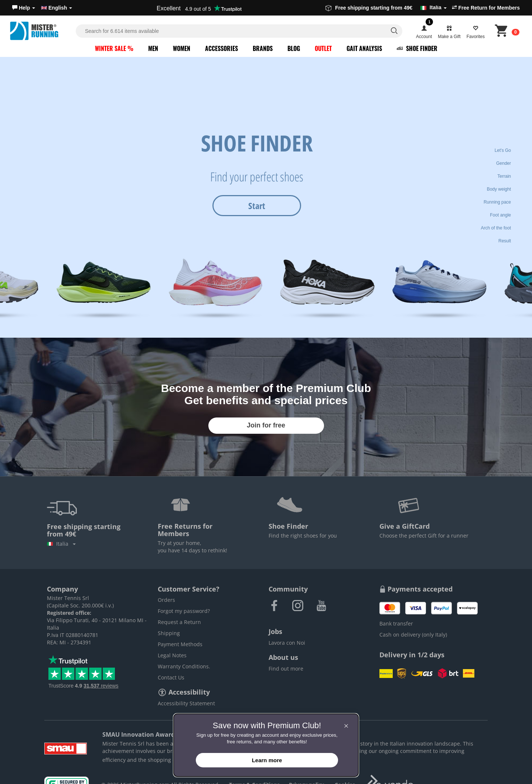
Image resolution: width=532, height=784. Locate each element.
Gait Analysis (364, 48)
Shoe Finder (417, 48)
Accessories (221, 48)
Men (153, 48)
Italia (61, 544)
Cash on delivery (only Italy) (413, 635)
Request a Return (179, 622)
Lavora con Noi (287, 643)
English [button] (57, 8)
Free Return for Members (486, 8)
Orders (166, 600)
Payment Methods (180, 644)
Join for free (266, 425)
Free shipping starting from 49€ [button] (386, 8)
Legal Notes (172, 655)
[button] (24, 8)
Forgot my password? (184, 611)
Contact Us (171, 677)
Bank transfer (396, 623)
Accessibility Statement (186, 703)
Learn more (267, 760)
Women (182, 48)
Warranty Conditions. (184, 666)
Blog (294, 48)
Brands (263, 48)
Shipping (169, 633)
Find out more (286, 669)
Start (257, 206)
